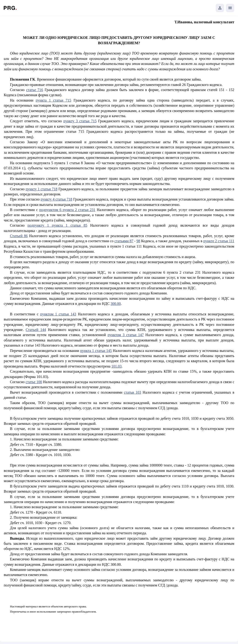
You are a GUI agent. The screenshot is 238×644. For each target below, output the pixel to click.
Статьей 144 (36, 330)
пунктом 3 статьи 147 (126, 335)
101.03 (116, 366)
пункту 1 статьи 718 (41, 189)
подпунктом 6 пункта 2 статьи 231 (67, 210)
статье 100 (34, 382)
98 (138, 241)
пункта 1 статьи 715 (54, 100)
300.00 (116, 304)
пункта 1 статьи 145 (96, 351)
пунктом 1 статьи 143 (58, 314)
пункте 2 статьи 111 (219, 241)
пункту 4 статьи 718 (56, 199)
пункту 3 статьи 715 (80, 121)
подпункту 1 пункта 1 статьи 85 (57, 225)
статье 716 (35, 90)
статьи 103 (132, 392)
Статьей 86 (19, 236)
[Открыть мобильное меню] (230, 8)
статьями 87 (124, 241)
